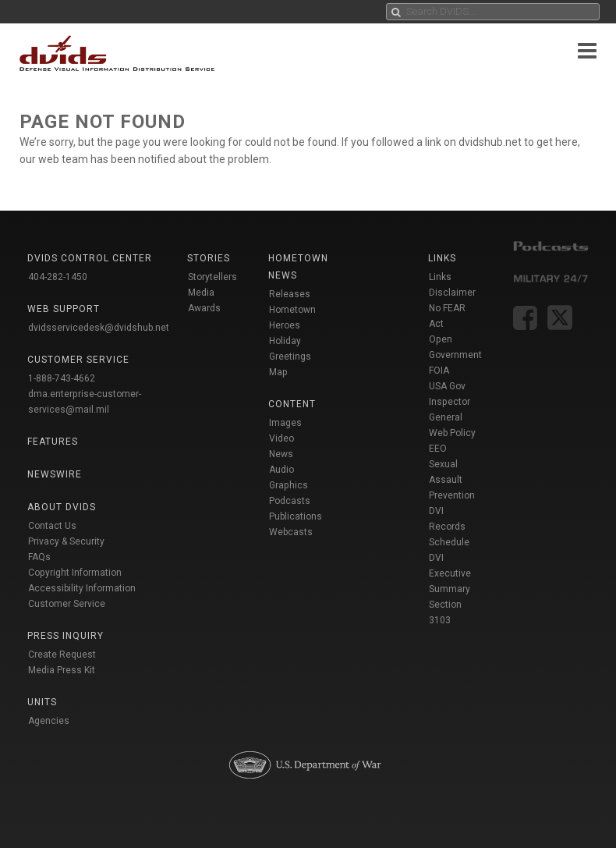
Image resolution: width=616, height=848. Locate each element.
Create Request (62, 655)
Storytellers (212, 277)
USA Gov (447, 386)
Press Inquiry (65, 636)
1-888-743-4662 (62, 378)
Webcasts (291, 532)
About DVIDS (62, 507)
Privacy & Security (66, 541)
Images (285, 423)
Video (281, 438)
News (281, 454)
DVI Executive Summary (450, 573)
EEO (438, 449)
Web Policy (452, 433)
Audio (281, 470)
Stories (209, 258)
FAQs (39, 557)
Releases (290, 294)
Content (292, 404)
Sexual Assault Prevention (452, 480)
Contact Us (52, 526)
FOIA (439, 371)
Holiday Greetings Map (290, 357)
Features (53, 442)
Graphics (289, 485)
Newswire (55, 474)
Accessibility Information (82, 588)
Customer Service (67, 604)
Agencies (49, 721)
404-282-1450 (58, 277)
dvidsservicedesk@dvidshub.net (99, 328)
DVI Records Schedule (449, 527)
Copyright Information (75, 573)
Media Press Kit (62, 670)
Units (42, 702)
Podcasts (290, 501)
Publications (296, 516)
